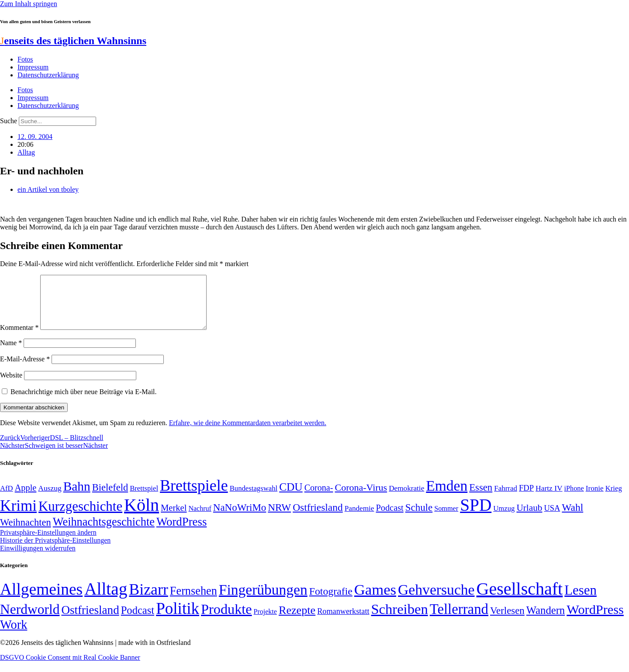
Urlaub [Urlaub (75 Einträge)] (529, 518)
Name (11, 353)
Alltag (26, 152)
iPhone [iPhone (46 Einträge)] (574, 499)
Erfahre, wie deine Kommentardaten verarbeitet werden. (248, 433)
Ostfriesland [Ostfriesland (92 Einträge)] (318, 518)
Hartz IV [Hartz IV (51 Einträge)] (549, 499)
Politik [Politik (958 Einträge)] (178, 619)
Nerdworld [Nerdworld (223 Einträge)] (30, 620)
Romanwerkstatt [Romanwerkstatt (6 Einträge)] (343, 622)
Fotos (25, 59)
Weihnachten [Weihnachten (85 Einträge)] (26, 533)
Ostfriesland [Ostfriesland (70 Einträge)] (90, 620)
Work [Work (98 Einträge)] (14, 635)
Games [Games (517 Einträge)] (375, 600)
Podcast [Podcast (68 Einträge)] (390, 518)
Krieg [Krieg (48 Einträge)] (614, 499)
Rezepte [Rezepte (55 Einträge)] (297, 621)
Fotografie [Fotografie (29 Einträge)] (331, 602)
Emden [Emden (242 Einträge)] (447, 496)
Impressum (33, 67)
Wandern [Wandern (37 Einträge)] (546, 621)
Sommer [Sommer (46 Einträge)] (446, 519)
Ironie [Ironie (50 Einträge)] (595, 499)
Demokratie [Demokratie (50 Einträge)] (406, 499)
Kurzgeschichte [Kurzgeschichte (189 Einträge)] (80, 517)
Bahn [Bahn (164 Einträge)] (77, 497)
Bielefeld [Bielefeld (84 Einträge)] (110, 498)
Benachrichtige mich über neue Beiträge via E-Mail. (84, 402)
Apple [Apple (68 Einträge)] (26, 498)
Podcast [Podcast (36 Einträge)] (138, 621)
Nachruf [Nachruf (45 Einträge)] (200, 519)
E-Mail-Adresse (25, 369)
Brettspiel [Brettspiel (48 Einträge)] (144, 499)
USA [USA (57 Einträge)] (552, 519)
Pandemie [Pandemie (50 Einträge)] (359, 519)
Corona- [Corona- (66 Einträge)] (319, 498)
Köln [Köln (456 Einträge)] (142, 515)
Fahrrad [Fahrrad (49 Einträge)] (506, 499)
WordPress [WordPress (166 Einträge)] (595, 620)
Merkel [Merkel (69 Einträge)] (174, 518)
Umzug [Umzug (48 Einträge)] (504, 519)
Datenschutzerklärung (48, 75)
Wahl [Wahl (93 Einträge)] (572, 518)
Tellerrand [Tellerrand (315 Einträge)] (459, 620)
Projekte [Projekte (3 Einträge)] (265, 622)
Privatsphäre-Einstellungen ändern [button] (48, 543)
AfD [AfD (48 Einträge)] (7, 499)
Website (11, 386)
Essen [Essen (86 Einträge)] (481, 498)
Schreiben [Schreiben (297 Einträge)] (400, 620)
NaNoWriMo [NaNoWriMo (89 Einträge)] (240, 518)
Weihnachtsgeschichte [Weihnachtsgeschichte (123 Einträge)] (104, 532)
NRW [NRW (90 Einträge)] (279, 518)
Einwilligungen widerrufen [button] (38, 559)
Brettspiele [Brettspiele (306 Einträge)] (194, 496)
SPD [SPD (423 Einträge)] (476, 515)
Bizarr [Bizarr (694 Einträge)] (149, 600)
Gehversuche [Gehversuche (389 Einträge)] (436, 600)
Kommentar (19, 338)
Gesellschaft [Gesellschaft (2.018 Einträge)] (520, 599)
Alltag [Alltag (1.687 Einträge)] (106, 599)
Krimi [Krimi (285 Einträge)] (18, 516)
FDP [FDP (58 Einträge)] (526, 498)
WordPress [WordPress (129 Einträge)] (181, 532)
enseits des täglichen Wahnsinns (73, 41)
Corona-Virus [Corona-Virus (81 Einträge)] (361, 498)
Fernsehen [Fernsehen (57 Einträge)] (194, 601)
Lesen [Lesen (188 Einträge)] (581, 601)
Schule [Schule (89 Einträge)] (419, 518)
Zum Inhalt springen (29, 4)
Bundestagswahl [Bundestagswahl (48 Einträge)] (254, 499)
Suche (9, 121)
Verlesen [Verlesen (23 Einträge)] (507, 621)
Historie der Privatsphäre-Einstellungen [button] (55, 551)
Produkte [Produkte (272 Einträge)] (226, 620)
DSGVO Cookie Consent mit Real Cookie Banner (70, 668)
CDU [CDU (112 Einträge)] (291, 497)
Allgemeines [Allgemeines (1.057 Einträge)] (41, 600)
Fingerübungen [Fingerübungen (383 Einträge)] (263, 600)
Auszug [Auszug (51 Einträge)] (50, 499)
